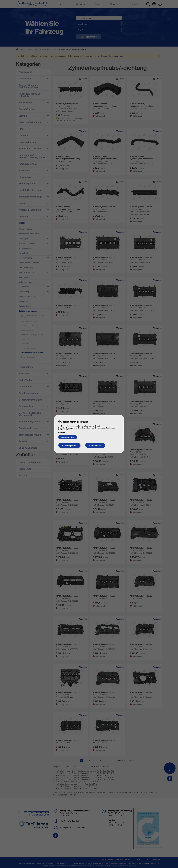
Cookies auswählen (68, 437)
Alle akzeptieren (69, 445)
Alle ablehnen (95, 445)
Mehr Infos (62, 432)
